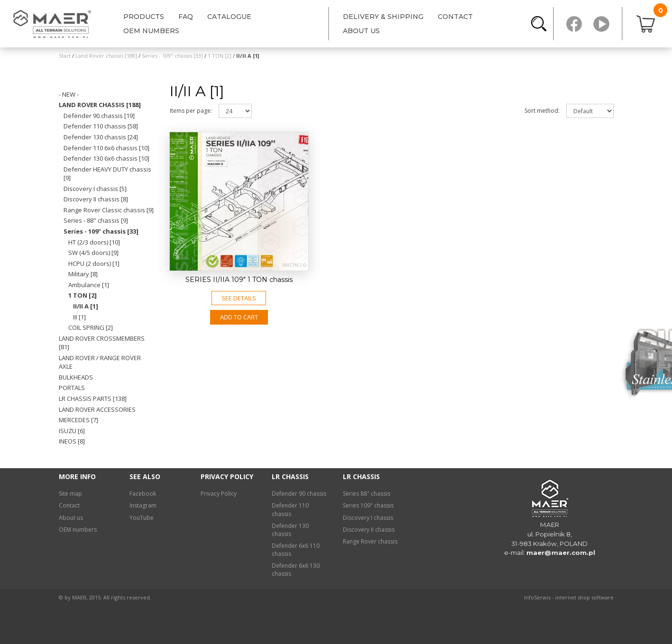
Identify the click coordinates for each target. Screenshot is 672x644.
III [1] (79, 317)
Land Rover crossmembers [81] (102, 343)
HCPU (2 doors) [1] (94, 263)
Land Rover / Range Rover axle (100, 362)
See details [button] (239, 298)
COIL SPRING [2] (91, 327)
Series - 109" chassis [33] (101, 231)
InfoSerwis (537, 597)
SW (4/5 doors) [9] (93, 253)
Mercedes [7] (78, 420)
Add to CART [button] (239, 317)
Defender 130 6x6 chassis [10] (106, 158)
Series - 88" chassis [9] (96, 220)
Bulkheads (76, 377)
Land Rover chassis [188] (100, 105)
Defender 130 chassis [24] (101, 137)
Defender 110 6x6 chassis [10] (106, 148)
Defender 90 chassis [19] (99, 116)
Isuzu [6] (72, 431)
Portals (72, 388)
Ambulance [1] (89, 285)
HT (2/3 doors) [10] (94, 242)
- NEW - (69, 94)
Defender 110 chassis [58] (101, 126)
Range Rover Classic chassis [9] (109, 210)
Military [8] (83, 274)
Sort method (542, 111)
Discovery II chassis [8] (96, 199)
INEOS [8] (72, 441)
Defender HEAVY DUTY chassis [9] (107, 174)
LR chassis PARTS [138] (93, 399)
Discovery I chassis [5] (95, 189)
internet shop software (585, 597)
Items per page (191, 111)
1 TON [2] (83, 295)
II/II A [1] (86, 306)
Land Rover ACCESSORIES (97, 409)
